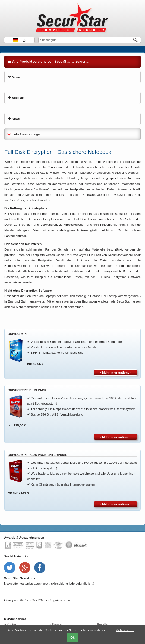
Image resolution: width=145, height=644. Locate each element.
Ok (72, 637)
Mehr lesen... (125, 630)
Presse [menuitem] (57, 624)
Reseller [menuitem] (103, 624)
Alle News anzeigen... (29, 134)
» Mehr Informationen (116, 373)
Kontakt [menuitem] (12, 624)
